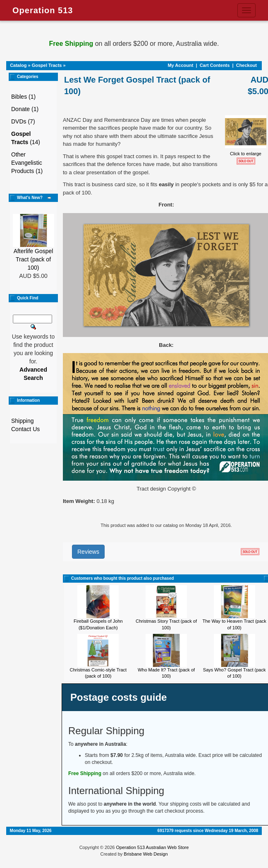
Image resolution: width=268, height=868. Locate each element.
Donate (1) (25, 109)
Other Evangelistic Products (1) (27, 163)
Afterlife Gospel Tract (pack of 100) (33, 259)
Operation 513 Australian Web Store (152, 847)
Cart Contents (215, 65)
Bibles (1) (23, 97)
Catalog (18, 65)
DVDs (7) (23, 121)
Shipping (23, 421)
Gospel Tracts (47, 65)
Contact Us (25, 429)
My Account (180, 65)
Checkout (246, 65)
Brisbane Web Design (146, 854)
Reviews (88, 552)
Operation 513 (43, 10)
